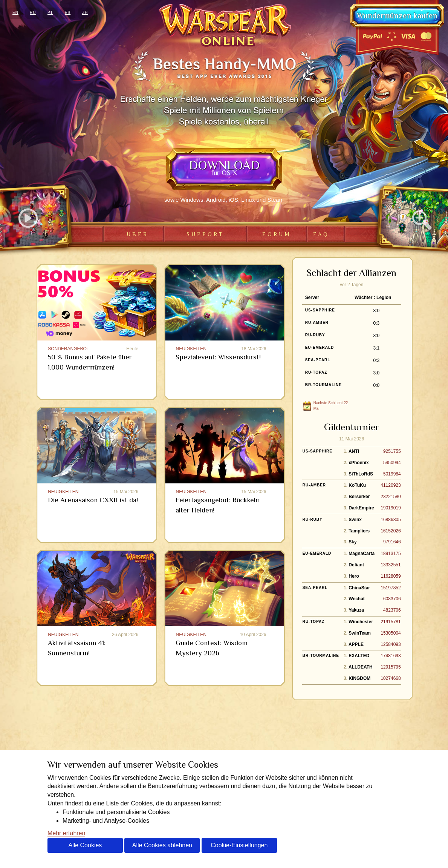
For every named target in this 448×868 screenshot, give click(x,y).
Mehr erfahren (67, 833)
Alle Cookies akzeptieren (85, 847)
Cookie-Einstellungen (239, 845)
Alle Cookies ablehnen (162, 845)
